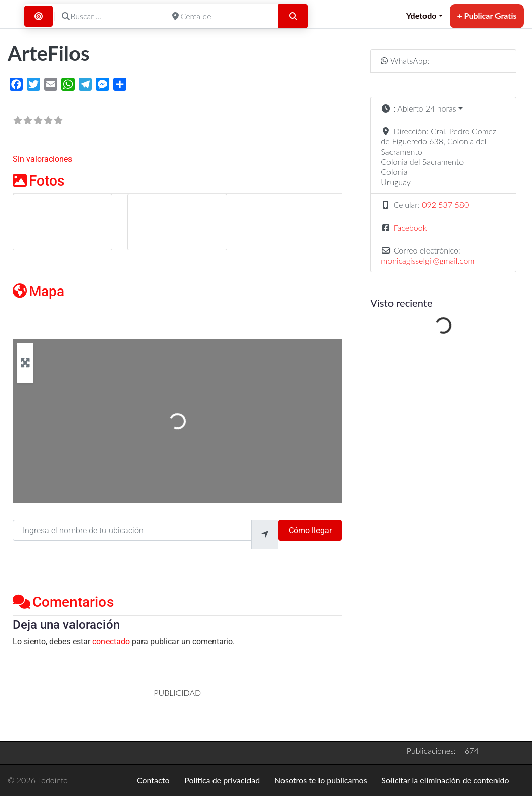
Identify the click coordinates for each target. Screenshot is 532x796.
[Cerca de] (221, 16)
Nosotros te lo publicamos (321, 780)
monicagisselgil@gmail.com (428, 260)
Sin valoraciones (42, 159)
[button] (443, 108)
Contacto (153, 780)
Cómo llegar (310, 531)
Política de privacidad (222, 780)
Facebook (410, 227)
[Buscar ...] (110, 16)
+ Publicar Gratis (487, 15)
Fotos (39, 181)
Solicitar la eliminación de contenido (445, 780)
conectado (111, 642)
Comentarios (63, 602)
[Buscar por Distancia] (39, 16)
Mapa (39, 291)
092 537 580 (445, 205)
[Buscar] (293, 16)
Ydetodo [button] (421, 15)
